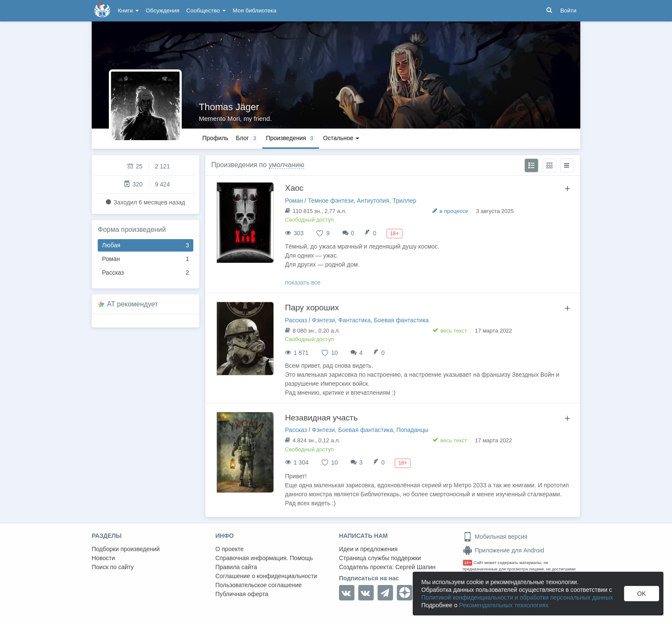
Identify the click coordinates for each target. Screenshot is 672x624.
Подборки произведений (126, 549)
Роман (145, 259)
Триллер (404, 201)
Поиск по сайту (113, 567)
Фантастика (354, 320)
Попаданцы (412, 430)
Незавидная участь (321, 418)
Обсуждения (162, 10)
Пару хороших (312, 307)
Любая (145, 245)
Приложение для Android (504, 550)
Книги (128, 10)
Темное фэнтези (331, 201)
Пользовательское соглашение (259, 585)
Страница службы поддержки (380, 558)
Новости (103, 558)
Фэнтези (324, 320)
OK (642, 594)
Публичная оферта (242, 594)
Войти (568, 10)
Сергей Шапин (415, 567)
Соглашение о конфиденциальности (266, 576)
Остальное (341, 138)
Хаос (294, 188)
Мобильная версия (495, 537)
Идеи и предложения (368, 549)
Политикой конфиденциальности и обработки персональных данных (517, 597)
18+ (468, 562)
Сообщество (206, 10)
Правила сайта (236, 567)
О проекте (230, 549)
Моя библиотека (255, 10)
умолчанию (286, 165)
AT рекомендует (133, 304)
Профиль (215, 138)
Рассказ (145, 273)
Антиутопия (373, 201)
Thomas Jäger (229, 107)
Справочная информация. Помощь (264, 558)
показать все (303, 282)
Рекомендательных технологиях (504, 605)
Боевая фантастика (402, 320)
